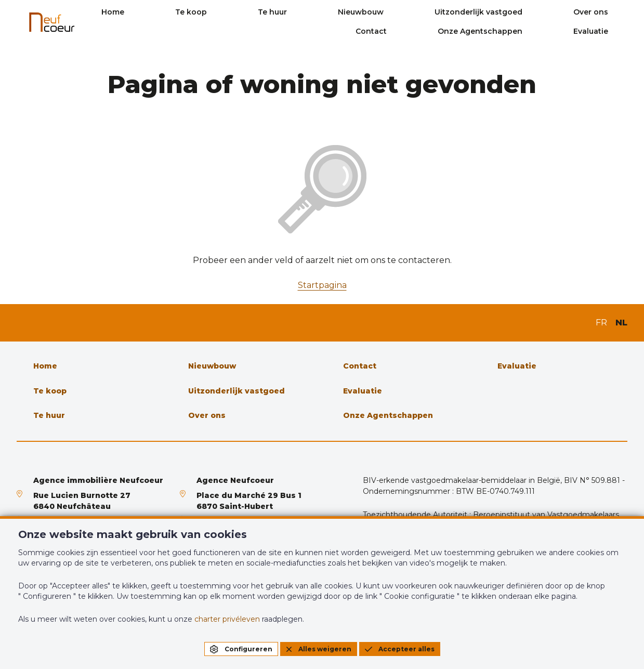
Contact (612, 12)
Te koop (258, 12)
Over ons (554, 12)
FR (601, 323)
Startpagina (322, 285)
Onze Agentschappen (525, 31)
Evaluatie (610, 31)
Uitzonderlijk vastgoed (468, 12)
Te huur (313, 12)
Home (206, 12)
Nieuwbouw (376, 12)
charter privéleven (227, 619)
